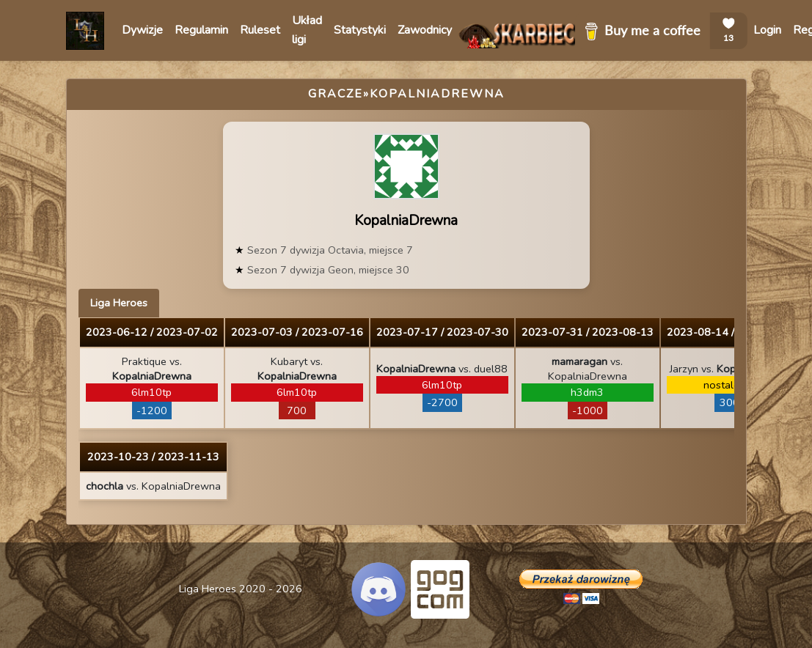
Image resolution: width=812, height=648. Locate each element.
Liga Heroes (119, 303)
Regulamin (201, 30)
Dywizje (142, 30)
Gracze (336, 94)
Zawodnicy (425, 30)
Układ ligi (307, 30)
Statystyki (360, 30)
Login (767, 30)
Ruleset (260, 30)
